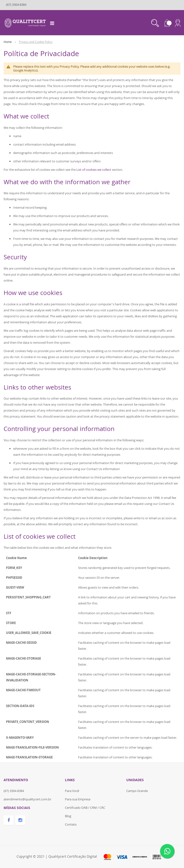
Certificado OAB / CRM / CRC (85, 808)
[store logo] (26, 22)
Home (8, 42)
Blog (68, 816)
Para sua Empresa (78, 799)
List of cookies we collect (94, 170)
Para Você (72, 791)
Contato (71, 824)
